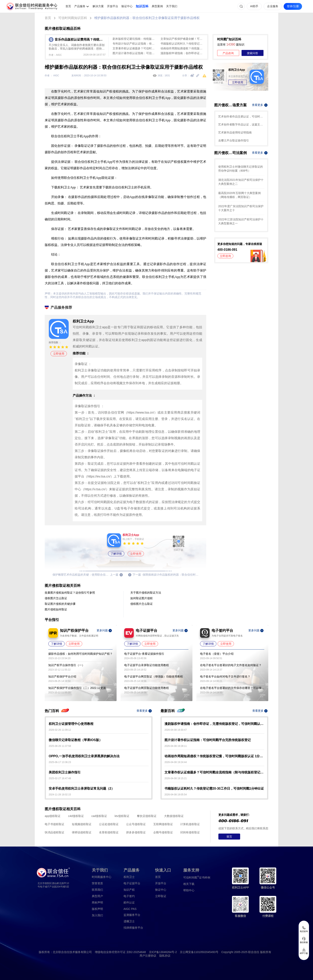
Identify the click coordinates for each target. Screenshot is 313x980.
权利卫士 (129, 877)
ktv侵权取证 (122, 816)
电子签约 (129, 896)
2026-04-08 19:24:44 (176, 762)
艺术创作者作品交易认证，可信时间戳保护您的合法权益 (241, 116)
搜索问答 (253, 53)
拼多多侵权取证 (136, 832)
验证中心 (127, 6)
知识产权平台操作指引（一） (66, 665)
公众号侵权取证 (136, 824)
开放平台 (113, 6)
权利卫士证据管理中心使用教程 (71, 724)
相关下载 (189, 884)
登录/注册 (293, 6)
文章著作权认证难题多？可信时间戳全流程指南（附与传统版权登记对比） (135, 48)
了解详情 (116, 554)
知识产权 (129, 890)
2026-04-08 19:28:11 (176, 746)
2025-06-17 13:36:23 (60, 762)
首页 (68, 6)
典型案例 (157, 6)
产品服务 (80, 6)
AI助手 (254, 6)
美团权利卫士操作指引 (65, 772)
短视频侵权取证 (82, 824)
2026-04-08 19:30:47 (176, 730)
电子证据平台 (132, 883)
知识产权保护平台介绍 (62, 677)
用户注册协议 (148, 956)
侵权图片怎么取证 (56, 598)
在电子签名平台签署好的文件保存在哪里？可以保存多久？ (232, 688)
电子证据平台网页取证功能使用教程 (147, 688)
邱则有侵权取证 (190, 832)
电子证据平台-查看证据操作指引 (144, 654)
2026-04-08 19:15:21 (176, 778)
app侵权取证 (53, 816)
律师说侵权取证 (82, 832)
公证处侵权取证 (109, 824)
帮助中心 (189, 890)
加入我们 (97, 915)
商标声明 (97, 902)
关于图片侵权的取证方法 (146, 593)
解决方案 (98, 6)
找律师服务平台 (133, 928)
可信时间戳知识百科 (73, 18)
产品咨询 (228, 53)
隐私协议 (165, 956)
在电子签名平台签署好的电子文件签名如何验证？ (231, 665)
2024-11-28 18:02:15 (60, 795)
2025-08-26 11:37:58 (60, 746)
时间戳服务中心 (102, 877)
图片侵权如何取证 (56, 609)
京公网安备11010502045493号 (199, 952)
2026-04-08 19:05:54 (176, 795)
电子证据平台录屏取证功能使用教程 (147, 665)
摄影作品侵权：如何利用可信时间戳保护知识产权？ (80, 654)
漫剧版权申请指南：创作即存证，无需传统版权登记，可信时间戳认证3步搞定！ (182, 53)
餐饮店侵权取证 (147, 816)
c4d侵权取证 (76, 816)
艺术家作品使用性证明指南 (235, 132)
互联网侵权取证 (163, 824)
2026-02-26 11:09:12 (60, 730)
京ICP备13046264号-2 (163, 952)
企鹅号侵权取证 (163, 832)
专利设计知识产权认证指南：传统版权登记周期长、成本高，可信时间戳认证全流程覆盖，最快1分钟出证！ (135, 44)
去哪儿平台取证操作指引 (234, 140)
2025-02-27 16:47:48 (60, 778)
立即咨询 (225, 256)
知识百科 (142, 6)
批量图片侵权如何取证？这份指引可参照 (70, 593)
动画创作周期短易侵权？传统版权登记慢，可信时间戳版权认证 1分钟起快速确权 (182, 48)
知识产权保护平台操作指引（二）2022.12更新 (77, 688)
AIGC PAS (130, 909)
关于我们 (172, 6)
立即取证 (161, 896)
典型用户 (97, 896)
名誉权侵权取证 (109, 832)
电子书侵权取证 (54, 824)
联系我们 (97, 890)
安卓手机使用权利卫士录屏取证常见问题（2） (82, 788)
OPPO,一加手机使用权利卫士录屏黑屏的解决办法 (84, 756)
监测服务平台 (132, 915)
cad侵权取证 (99, 816)
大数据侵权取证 (174, 816)
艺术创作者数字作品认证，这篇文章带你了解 (241, 124)
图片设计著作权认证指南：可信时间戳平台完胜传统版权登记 (135, 53)
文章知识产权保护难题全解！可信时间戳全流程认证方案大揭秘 (182, 39)
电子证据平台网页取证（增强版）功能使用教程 (154, 677)
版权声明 (97, 909)
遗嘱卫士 (129, 921)
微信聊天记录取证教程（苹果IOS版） (75, 740)
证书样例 (197, 877)
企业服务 (273, 6)
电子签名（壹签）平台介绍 (217, 654)
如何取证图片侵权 (142, 598)
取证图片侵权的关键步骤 (60, 604)
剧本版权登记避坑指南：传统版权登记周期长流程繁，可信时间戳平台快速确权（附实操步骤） (135, 39)
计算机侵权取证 (190, 824)
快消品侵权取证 (54, 832)
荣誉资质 (97, 883)
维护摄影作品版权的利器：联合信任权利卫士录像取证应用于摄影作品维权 (147, 18)
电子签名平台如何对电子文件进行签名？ (225, 677)
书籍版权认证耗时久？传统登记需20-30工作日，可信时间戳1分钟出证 (182, 44)
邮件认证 (129, 902)
